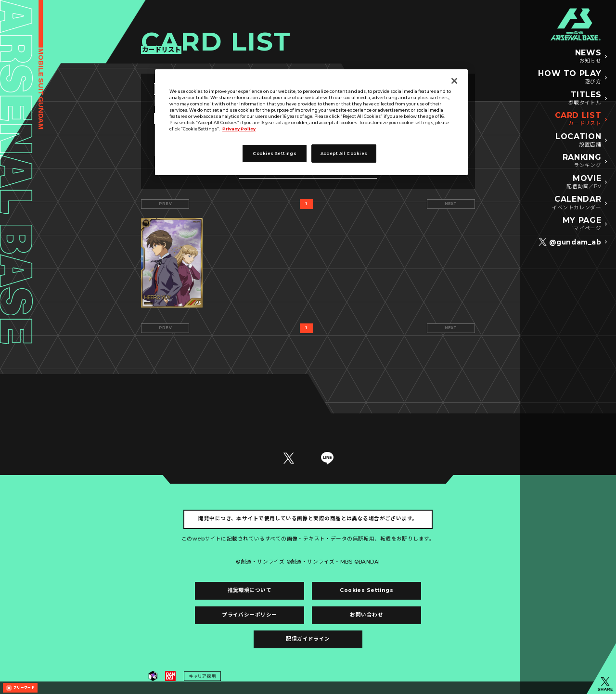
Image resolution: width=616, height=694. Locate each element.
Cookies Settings (366, 590)
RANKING (582, 161)
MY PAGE (582, 224)
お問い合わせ (366, 615)
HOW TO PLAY (570, 77)
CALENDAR (577, 203)
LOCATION (578, 141)
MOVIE (584, 182)
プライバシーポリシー (249, 615)
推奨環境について (250, 590)
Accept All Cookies (344, 154)
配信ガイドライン (308, 639)
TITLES (585, 99)
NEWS (588, 57)
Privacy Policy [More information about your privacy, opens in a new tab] (239, 129)
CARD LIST (578, 119)
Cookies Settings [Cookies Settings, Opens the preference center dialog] (275, 154)
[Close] (454, 81)
